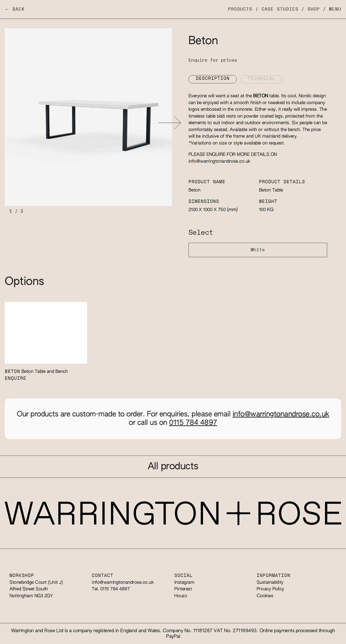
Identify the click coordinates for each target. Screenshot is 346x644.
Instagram (184, 582)
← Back (15, 9)
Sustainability (270, 582)
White (258, 250)
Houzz (181, 596)
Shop (314, 9)
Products (240, 9)
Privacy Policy (270, 589)
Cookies (265, 596)
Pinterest (183, 589)
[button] (169, 123)
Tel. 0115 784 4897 (111, 589)
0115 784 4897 (193, 423)
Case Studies (280, 9)
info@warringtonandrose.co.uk (219, 161)
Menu (335, 9)
